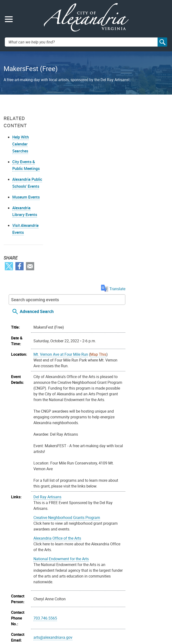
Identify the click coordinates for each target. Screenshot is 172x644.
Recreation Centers (113, 507)
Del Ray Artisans (92, 326)
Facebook (19, 273)
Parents (141, 501)
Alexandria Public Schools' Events (25, 187)
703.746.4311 (32, 620)
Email (30, 273)
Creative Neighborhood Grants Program (111, 346)
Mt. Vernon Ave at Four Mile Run (105, 177)
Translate (156, 112)
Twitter (9, 273)
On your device (98, 539)
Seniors (137, 507)
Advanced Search (81, 134)
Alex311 (13, 620)
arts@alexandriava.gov (97, 466)
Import (58, 539)
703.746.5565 (89, 447)
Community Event (118, 501)
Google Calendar (128, 539)
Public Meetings (103, 603)
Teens (150, 507)
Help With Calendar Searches (21, 144)
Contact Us (16, 613)
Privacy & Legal (103, 596)
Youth (83, 513)
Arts (98, 501)
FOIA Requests (102, 589)
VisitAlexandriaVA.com (108, 620)
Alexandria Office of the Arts (102, 367)
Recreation (87, 507)
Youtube (23, 579)
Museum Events (26, 204)
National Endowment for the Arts (105, 388)
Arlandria (85, 501)
